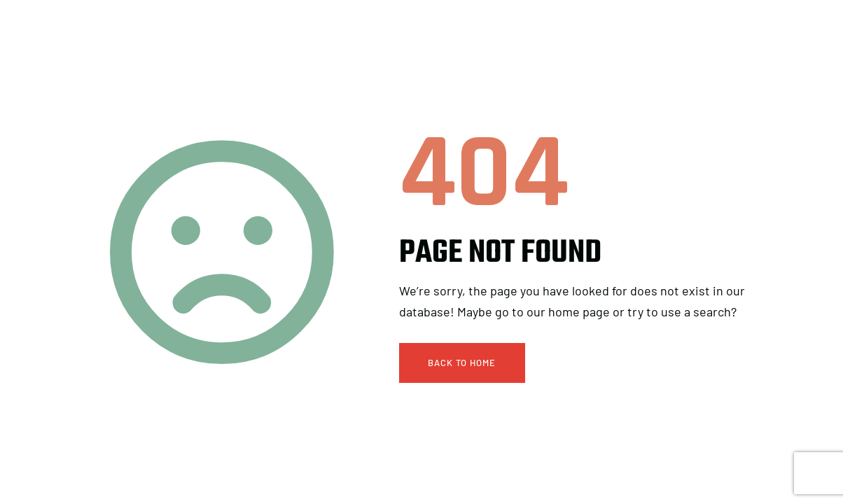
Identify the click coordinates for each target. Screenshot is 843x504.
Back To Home (462, 363)
